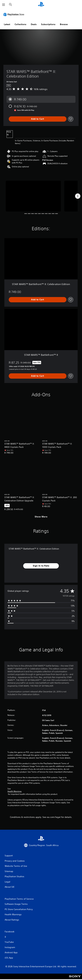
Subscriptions (48, 24)
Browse (64, 24)
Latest (7, 24)
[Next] (78, 196)
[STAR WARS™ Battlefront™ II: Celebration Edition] (33, 196)
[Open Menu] (4, 5)
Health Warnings (15, 791)
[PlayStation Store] (14, 14)
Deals (34, 24)
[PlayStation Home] (41, 5)
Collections (20, 24)
